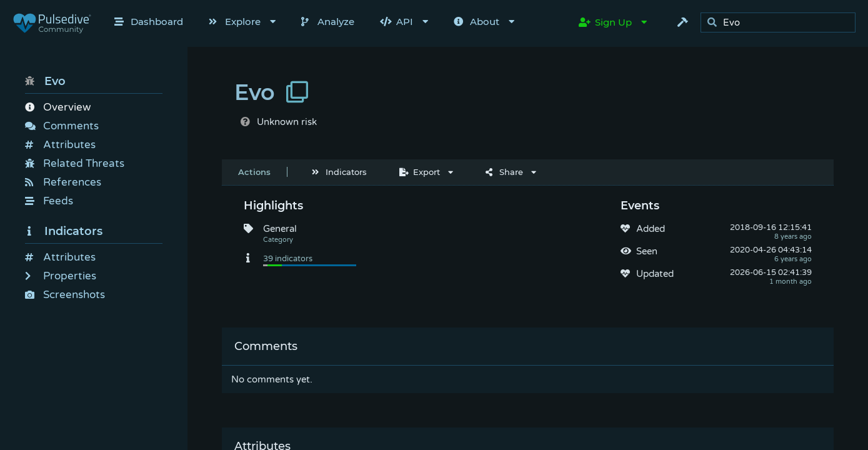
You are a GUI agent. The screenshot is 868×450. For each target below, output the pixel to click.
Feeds (49, 201)
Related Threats (75, 163)
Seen (647, 251)
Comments (62, 126)
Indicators (64, 231)
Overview (58, 107)
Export (420, 172)
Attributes (60, 145)
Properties (61, 276)
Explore (235, 22)
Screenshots (65, 295)
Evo (45, 81)
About (476, 22)
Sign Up (605, 22)
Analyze (328, 22)
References (63, 182)
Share (504, 172)
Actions (254, 172)
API (397, 22)
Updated (655, 274)
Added (651, 229)
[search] (781, 23)
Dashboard (149, 22)
